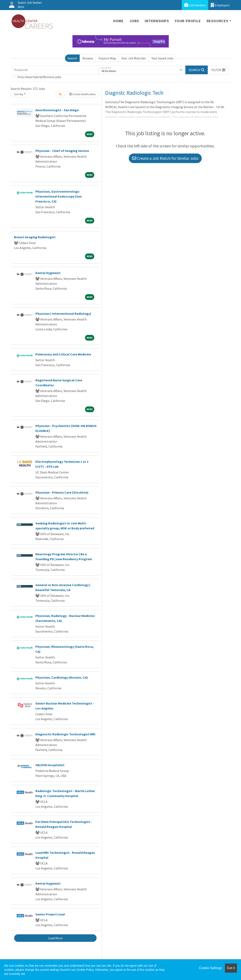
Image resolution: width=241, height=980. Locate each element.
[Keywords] (56, 70)
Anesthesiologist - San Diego (57, 110)
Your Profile (188, 21)
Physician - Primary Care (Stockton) (62, 492)
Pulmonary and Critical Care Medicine (63, 354)
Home (118, 21)
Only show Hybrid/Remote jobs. (40, 77)
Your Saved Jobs (162, 58)
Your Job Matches (134, 58)
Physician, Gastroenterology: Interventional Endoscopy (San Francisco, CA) (59, 196)
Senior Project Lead (50, 914)
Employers (220, 5)
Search (72, 58)
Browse (88, 58)
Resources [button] (217, 21)
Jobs (134, 21)
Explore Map (107, 58)
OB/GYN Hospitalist (50, 765)
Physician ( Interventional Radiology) (63, 314)
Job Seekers (195, 5)
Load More (55, 938)
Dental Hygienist (48, 273)
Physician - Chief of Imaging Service (62, 151)
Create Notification (83, 94)
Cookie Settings (210, 968)
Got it (231, 968)
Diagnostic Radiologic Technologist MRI (65, 734)
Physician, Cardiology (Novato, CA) (62, 677)
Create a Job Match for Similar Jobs (165, 158)
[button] (218, 70)
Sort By (19, 94)
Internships (157, 21)
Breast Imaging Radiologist (35, 237)
